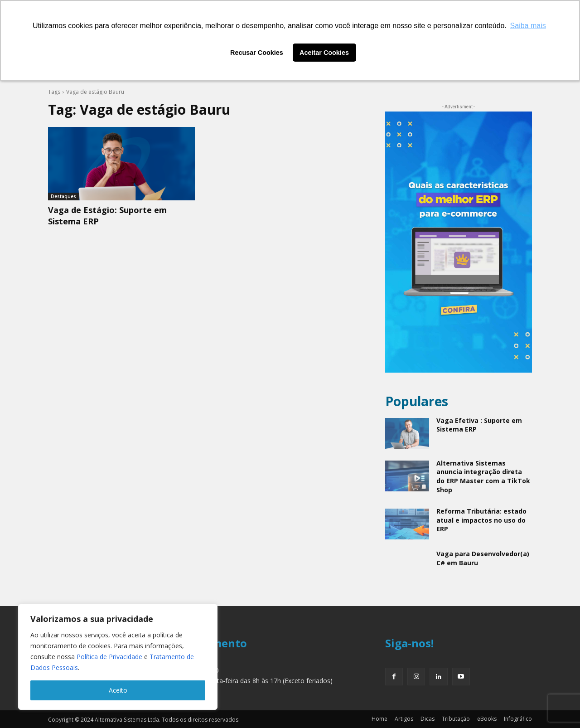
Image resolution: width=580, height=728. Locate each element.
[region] (118, 657)
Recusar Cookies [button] (257, 53)
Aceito (118, 690)
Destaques (63, 196)
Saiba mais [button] (528, 26)
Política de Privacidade (109, 657)
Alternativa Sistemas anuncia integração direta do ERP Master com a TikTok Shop (483, 476)
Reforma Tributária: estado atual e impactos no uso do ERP (481, 520)
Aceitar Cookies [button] (324, 53)
